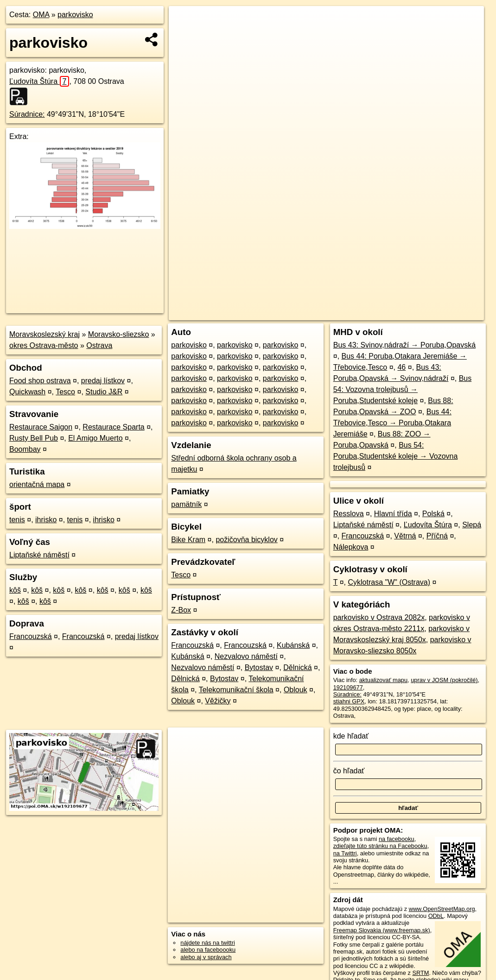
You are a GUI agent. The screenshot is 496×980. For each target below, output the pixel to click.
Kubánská (293, 645)
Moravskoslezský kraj (45, 334)
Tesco (65, 392)
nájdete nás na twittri (207, 943)
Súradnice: (27, 114)
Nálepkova (351, 547)
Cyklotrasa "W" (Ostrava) (389, 582)
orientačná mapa (37, 484)
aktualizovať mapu (383, 680)
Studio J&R (104, 392)
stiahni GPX (349, 701)
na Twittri (345, 853)
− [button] (185, 36)
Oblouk (296, 690)
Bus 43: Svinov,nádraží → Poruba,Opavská (404, 345)
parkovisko (75, 15)
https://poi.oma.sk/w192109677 (443, 313)
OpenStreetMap (326, 313)
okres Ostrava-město (44, 345)
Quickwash (27, 392)
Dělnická (297, 667)
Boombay (25, 449)
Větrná (405, 536)
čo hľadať (349, 771)
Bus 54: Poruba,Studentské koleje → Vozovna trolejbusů (396, 456)
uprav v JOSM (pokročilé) (444, 680)
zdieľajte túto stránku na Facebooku (380, 846)
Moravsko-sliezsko (119, 334)
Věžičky (218, 701)
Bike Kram (188, 540)
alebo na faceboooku (208, 950)
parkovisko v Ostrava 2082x (379, 617)
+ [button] (185, 22)
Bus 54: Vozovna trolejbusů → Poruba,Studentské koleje (403, 389)
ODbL (436, 916)
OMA (41, 15)
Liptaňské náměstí (39, 555)
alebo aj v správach (206, 957)
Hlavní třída (393, 514)
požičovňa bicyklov (246, 540)
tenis (17, 520)
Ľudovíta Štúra (39, 81)
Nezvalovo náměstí (246, 656)
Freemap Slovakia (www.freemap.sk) (382, 930)
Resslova (349, 514)
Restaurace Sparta (113, 427)
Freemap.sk (374, 313)
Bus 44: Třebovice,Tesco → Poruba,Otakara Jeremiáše (392, 423)
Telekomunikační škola (236, 690)
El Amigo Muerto (95, 438)
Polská (433, 514)
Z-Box (181, 610)
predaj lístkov (103, 381)
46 (401, 367)
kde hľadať (351, 736)
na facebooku (397, 839)
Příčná (437, 536)
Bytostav (259, 667)
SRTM (420, 973)
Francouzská (31, 636)
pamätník (186, 504)
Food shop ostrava (40, 381)
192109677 (348, 687)
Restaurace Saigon (41, 427)
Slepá (472, 525)
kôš (15, 590)
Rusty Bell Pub (34, 438)
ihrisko (46, 520)
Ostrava (99, 345)
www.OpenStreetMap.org (442, 909)
